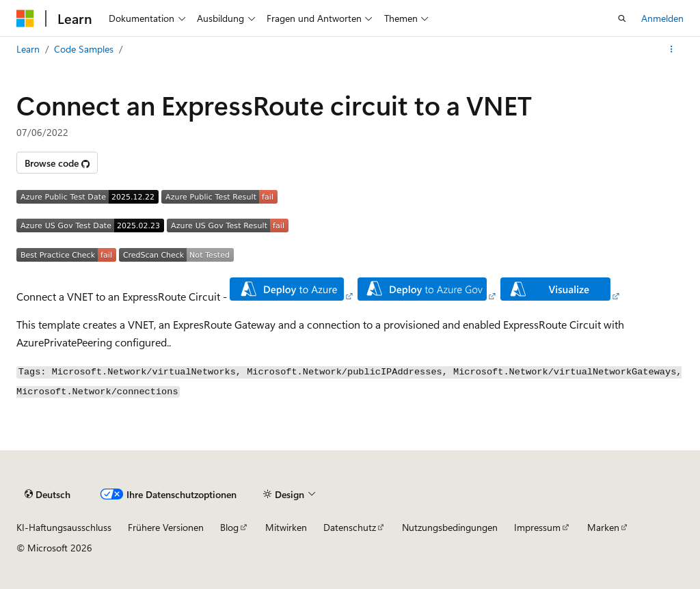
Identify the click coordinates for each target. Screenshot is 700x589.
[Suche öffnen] (622, 18)
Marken (603, 527)
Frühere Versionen (166, 527)
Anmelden (662, 18)
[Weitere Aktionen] (672, 49)
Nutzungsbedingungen (450, 527)
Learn (28, 49)
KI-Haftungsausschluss (64, 527)
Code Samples (84, 49)
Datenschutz (350, 527)
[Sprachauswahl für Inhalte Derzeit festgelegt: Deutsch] (48, 495)
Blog (229, 527)
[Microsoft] (25, 18)
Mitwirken (286, 527)
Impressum (537, 527)
